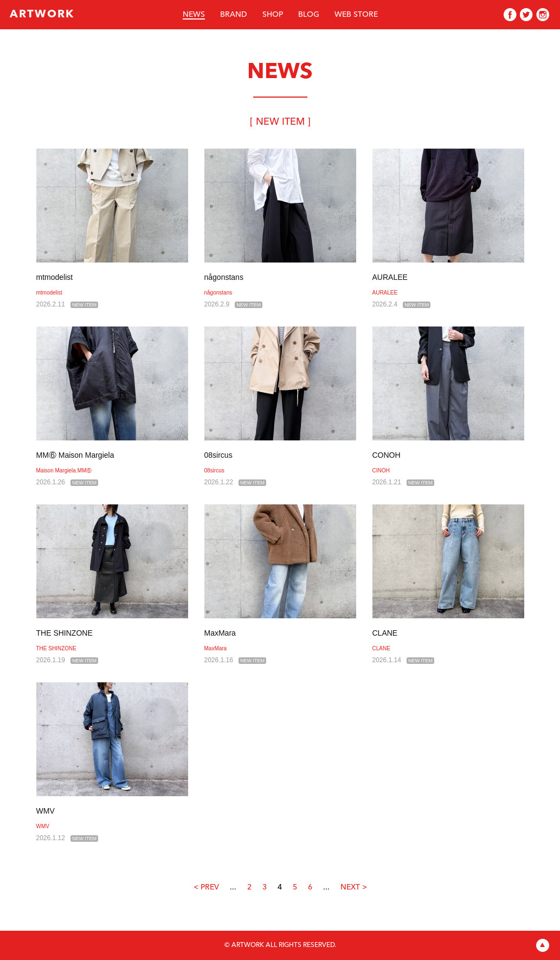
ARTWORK (42, 15)
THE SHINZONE (65, 633)
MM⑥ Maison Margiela (75, 455)
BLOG (309, 15)
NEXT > (354, 887)
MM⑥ (85, 471)
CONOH (387, 455)
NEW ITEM (84, 305)
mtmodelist (55, 277)
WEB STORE (356, 15)
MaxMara (220, 633)
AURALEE (390, 277)
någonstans (224, 277)
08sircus (218, 455)
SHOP (273, 15)
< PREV (206, 887)
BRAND (234, 15)
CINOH (381, 471)
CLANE (385, 633)
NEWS (194, 15)
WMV (46, 811)
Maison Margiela (56, 471)
